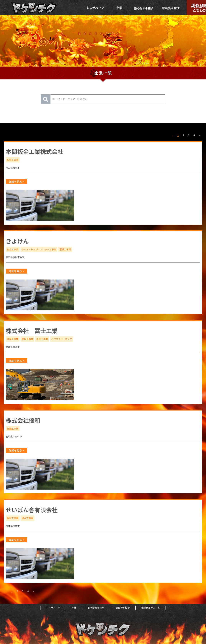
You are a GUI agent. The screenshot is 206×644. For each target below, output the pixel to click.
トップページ (53, 608)
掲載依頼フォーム (151, 608)
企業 (74, 608)
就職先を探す (123, 608)
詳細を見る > (16, 181)
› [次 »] (199, 135)
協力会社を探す (96, 608)
